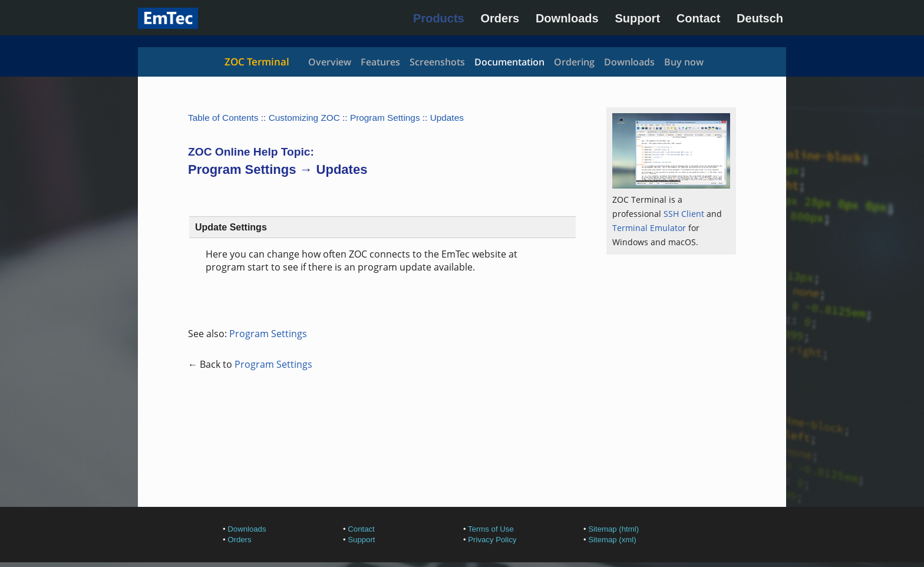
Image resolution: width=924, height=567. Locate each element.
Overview (330, 62)
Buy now (684, 62)
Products (439, 18)
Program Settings (385, 118)
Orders (500, 18)
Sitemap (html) (613, 529)
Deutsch (760, 18)
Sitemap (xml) (612, 540)
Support (637, 18)
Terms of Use (491, 529)
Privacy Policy (492, 540)
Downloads (567, 18)
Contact (698, 18)
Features (380, 62)
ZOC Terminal (257, 62)
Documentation (509, 62)
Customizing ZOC (304, 118)
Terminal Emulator (649, 228)
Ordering (574, 62)
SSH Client (684, 214)
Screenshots (437, 62)
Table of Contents (223, 118)
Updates (447, 118)
